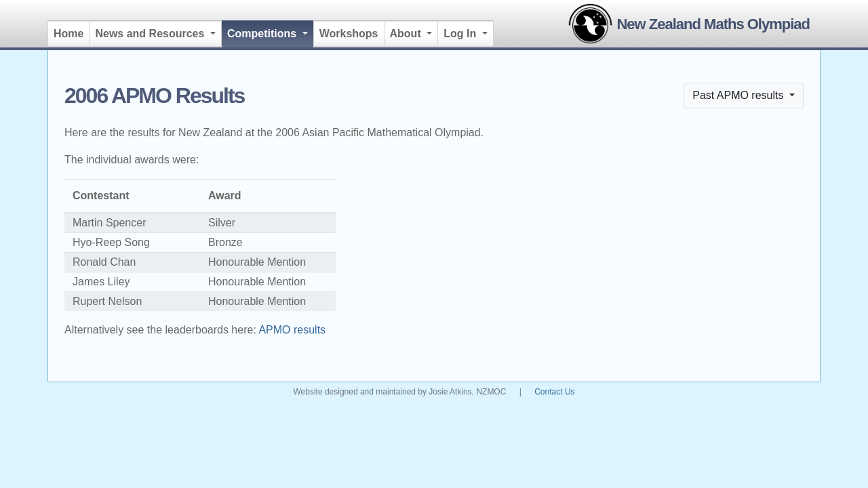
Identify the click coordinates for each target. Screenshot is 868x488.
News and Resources (151, 34)
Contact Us (554, 392)
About (407, 34)
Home (68, 34)
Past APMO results (739, 95)
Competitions (271, 32)
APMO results (292, 330)
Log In (461, 34)
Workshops (349, 34)
